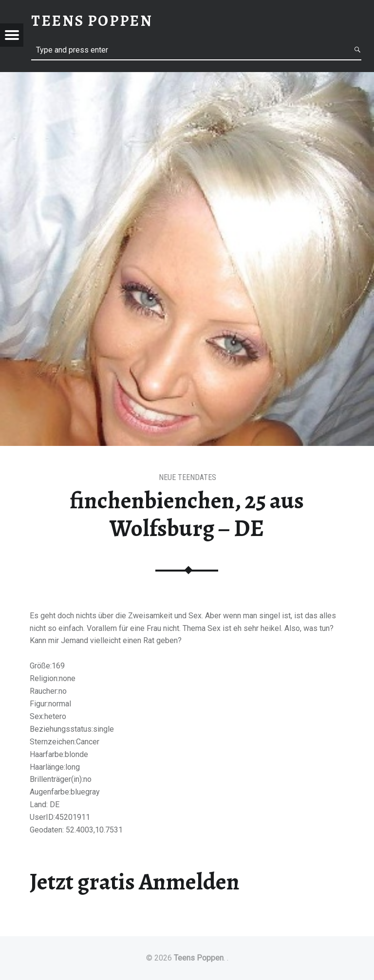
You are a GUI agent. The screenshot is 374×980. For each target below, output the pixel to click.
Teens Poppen (199, 958)
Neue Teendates (187, 477)
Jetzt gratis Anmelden (135, 882)
